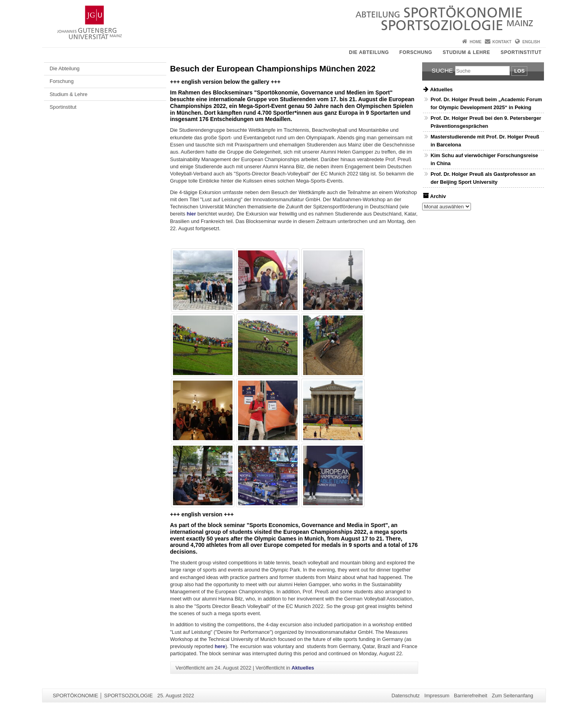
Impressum (437, 696)
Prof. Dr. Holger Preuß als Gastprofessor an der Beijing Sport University (483, 178)
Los (519, 71)
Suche (442, 70)
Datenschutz (406, 696)
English (531, 42)
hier (191, 214)
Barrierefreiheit (471, 696)
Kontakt (502, 42)
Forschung (416, 52)
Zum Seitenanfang (512, 696)
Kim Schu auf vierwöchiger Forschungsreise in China (484, 159)
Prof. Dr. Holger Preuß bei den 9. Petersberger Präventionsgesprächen (486, 122)
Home (476, 42)
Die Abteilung (369, 52)
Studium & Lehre (467, 52)
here (220, 646)
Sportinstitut (521, 52)
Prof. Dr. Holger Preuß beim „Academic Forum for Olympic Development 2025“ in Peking (486, 103)
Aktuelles (303, 668)
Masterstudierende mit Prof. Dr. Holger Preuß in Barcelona (485, 140)
